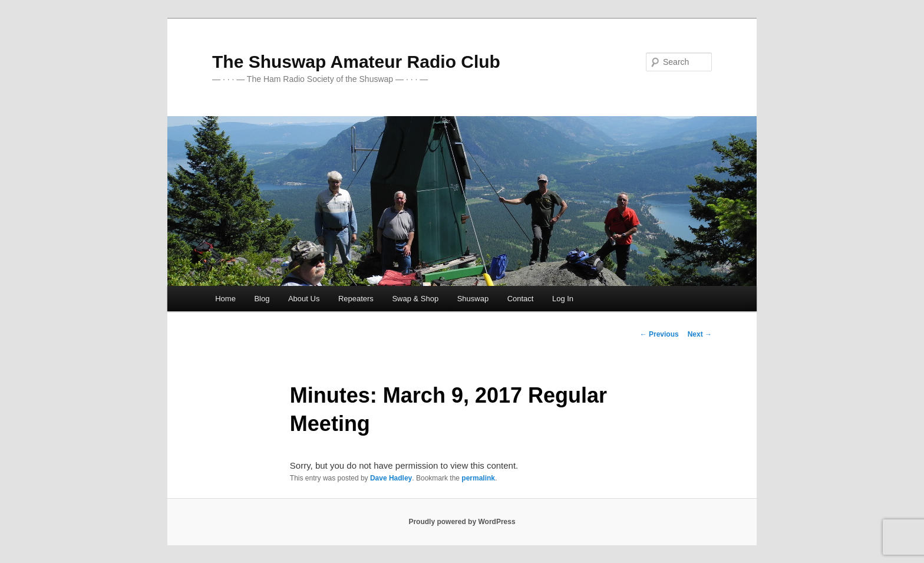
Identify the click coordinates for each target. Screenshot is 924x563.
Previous (659, 334)
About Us (304, 299)
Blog (262, 299)
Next (700, 334)
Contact (521, 299)
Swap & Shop (415, 299)
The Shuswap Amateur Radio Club (356, 62)
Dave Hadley (391, 478)
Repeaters (356, 299)
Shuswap (473, 299)
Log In (563, 299)
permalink (478, 478)
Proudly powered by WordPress (462, 522)
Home (225, 299)
